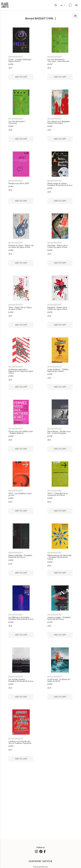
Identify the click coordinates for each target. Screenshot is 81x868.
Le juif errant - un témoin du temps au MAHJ (59, 680)
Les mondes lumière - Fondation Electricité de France (21, 680)
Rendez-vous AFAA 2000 (19, 184)
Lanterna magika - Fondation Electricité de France (59, 618)
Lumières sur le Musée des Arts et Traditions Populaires (20, 742)
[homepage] (5, 5)
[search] (56, 5)
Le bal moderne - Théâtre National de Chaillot (58, 370)
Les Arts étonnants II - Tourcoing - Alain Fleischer (58, 60)
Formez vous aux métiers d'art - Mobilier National (21, 432)
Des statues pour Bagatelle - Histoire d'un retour (59, 122)
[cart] (70, 5)
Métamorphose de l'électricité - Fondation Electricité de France (59, 557)
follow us (40, 847)
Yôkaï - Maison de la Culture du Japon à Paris (20, 308)
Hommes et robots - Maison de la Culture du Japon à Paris (21, 246)
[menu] (76, 5)
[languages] (63, 5)
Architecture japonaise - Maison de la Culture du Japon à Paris (21, 371)
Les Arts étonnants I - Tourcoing (17, 122)
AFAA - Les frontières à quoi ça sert (20, 494)
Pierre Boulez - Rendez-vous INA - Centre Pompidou (59, 432)
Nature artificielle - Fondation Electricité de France (20, 556)
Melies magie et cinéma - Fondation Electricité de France (60, 184)
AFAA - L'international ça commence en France (58, 494)
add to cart (21, 77)
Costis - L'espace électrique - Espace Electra (20, 60)
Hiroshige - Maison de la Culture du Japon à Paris (57, 246)
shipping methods (40, 867)
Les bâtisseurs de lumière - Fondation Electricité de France (21, 618)
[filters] (75, 16)
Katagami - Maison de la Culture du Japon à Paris (57, 308)
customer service (41, 861)
